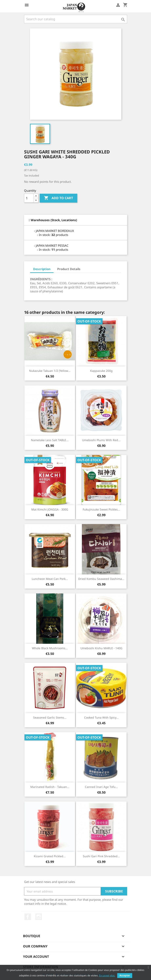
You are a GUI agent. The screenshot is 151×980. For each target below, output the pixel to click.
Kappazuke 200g (101, 371)
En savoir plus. (107, 975)
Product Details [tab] (69, 269)
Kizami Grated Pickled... (50, 856)
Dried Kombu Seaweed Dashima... (101, 579)
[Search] (76, 19)
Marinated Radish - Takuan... (50, 787)
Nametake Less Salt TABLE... (50, 440)
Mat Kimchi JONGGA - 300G (50, 509)
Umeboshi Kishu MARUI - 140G (101, 648)
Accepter (125, 975)
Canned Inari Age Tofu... (101, 787)
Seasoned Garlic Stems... (50, 717)
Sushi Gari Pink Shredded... (101, 856)
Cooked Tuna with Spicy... (101, 717)
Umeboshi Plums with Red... (101, 440)
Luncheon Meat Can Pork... (50, 579)
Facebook (28, 917)
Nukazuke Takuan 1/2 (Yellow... (50, 371)
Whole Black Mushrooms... (50, 648)
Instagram (39, 917)
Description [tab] (42, 269)
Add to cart (58, 198)
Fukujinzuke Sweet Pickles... (101, 509)
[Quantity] (29, 198)
